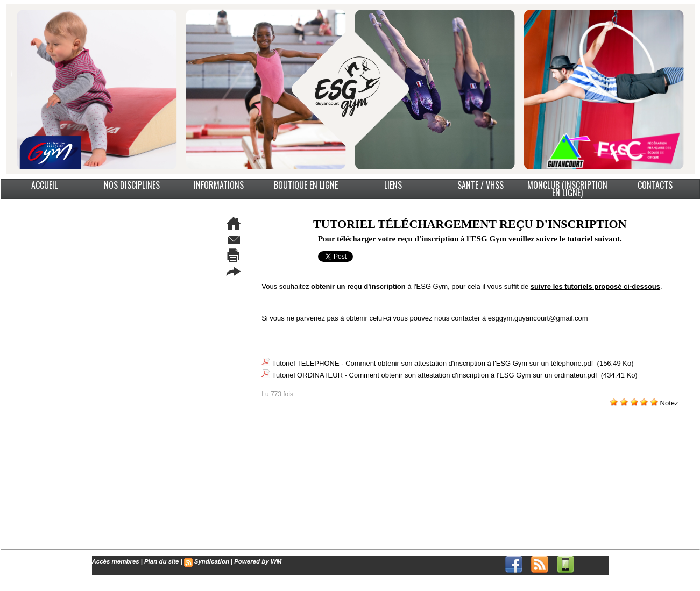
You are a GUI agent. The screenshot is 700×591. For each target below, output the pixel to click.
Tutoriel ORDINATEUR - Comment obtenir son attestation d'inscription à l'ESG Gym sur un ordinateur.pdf (435, 373)
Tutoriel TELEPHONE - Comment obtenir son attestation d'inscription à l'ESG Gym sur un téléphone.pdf (433, 363)
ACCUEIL (44, 185)
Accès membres (115, 561)
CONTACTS (655, 185)
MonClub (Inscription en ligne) (567, 189)
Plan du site (159, 561)
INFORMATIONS (219, 185)
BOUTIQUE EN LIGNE (306, 185)
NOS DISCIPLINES (132, 185)
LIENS (393, 185)
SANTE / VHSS (480, 185)
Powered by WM (252, 561)
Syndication (207, 561)
